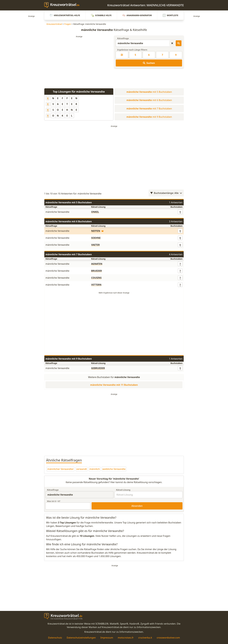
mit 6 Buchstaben (149, 100)
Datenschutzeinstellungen (81, 638)
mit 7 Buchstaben (149, 109)
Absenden (137, 506)
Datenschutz (55, 638)
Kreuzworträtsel (54, 24)
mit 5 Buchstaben (149, 92)
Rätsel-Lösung (123, 490)
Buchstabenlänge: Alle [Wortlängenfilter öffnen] (166, 193)
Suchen (149, 63)
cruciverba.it (145, 638)
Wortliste (170, 15)
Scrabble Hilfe (101, 15)
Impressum (107, 638)
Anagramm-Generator (137, 15)
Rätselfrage (123, 38)
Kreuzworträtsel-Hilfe (65, 15)
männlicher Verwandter (61, 469)
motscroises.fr (126, 638)
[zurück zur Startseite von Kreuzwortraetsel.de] (63, 5)
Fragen (68, 24)
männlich (95, 469)
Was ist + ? (54, 501)
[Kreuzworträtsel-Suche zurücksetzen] (172, 43)
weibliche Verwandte (114, 469)
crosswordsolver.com (168, 638)
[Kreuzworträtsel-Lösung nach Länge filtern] (122, 55)
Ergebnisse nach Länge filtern (132, 50)
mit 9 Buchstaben (149, 117)
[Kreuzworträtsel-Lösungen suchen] (179, 43)
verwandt (82, 469)
